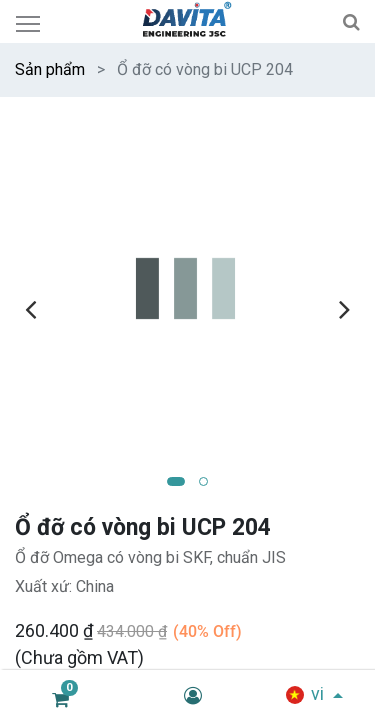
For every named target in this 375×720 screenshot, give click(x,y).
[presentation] (30, 309)
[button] (176, 481)
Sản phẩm (50, 69)
